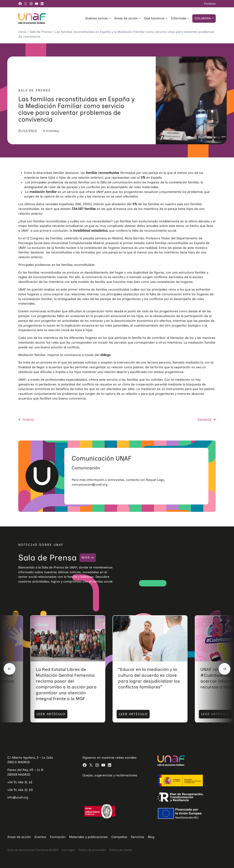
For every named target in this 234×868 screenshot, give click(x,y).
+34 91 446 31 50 (20, 790)
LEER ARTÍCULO (48, 714)
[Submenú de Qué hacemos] (167, 18)
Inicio (23, 32)
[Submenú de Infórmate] (188, 18)
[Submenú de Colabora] (213, 18)
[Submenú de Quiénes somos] (110, 18)
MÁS (86, 558)
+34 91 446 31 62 (20, 782)
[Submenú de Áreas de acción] (140, 18)
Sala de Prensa (41, 32)
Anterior (29, 419)
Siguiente (204, 419)
